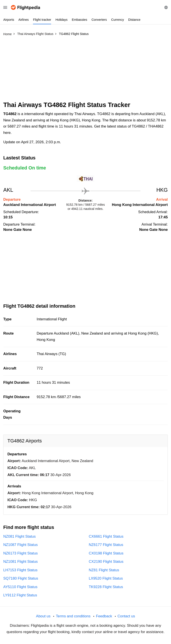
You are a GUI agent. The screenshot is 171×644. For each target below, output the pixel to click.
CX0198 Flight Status (106, 553)
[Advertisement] (85, 71)
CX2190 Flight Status (106, 562)
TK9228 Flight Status (106, 587)
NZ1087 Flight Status (21, 545)
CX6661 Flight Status (106, 536)
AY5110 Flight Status (20, 587)
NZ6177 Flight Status (106, 545)
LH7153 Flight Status (20, 570)
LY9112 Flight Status (20, 595)
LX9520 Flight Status (106, 578)
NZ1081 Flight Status (21, 562)
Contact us (126, 616)
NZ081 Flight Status (19, 536)
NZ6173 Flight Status (21, 553)
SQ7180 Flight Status (21, 578)
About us (43, 616)
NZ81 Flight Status (104, 570)
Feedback (104, 616)
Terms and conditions (73, 616)
